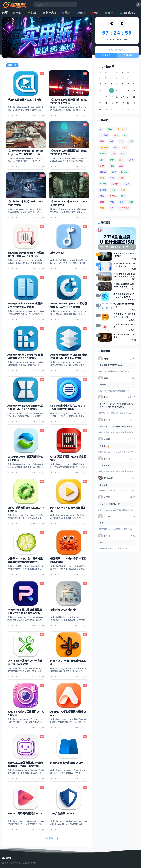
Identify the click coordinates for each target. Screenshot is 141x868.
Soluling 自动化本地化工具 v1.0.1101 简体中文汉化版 (68, 407)
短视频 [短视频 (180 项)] (103, 190)
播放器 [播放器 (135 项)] (103, 172)
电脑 (17, 13)
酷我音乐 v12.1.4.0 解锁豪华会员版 (120, 491)
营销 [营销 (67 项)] (102, 202)
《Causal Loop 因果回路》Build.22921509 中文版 (69, 101)
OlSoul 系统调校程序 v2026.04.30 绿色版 (26, 509)
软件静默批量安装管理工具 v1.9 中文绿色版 (125, 295)
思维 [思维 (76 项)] (131, 160)
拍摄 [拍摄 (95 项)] (112, 166)
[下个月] (134, 67)
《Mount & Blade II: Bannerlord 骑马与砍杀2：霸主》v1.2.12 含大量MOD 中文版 (125, 275)
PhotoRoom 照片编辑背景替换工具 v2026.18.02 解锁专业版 (25, 611)
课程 (96, 13)
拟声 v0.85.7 (57, 252)
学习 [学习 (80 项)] (125, 147)
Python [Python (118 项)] (122, 129)
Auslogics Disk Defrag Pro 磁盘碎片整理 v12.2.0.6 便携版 (25, 356)
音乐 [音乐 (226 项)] (112, 208)
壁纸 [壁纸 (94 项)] (116, 147)
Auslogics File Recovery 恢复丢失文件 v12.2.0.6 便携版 (25, 305)
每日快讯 (127, 13)
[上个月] (129, 67)
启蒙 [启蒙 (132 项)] (131, 141)
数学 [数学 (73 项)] (114, 172)
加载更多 (47, 838)
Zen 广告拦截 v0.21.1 (62, 814)
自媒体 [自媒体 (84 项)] (113, 196)
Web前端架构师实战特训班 (124, 305)
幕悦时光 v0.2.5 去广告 (63, 610)
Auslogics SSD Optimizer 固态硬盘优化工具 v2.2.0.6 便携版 (69, 305)
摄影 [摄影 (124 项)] (121, 166)
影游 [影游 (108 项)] (112, 160)
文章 (109, 13)
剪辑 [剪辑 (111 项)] (102, 141)
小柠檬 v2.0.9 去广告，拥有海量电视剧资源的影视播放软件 (25, 560)
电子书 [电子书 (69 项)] (103, 184)
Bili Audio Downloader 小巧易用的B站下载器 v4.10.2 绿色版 (26, 254)
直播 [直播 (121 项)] (127, 184)
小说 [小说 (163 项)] (114, 154)
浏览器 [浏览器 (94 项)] (124, 172)
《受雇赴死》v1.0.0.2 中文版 (124, 336)
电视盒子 (50, 13)
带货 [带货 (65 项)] (123, 154)
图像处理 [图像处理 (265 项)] (104, 147)
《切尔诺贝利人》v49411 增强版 (124, 255)
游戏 (66, 13)
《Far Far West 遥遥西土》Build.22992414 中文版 (69, 152)
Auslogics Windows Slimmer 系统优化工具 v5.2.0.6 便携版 (25, 407)
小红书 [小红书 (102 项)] (103, 154)
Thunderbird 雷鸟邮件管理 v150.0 (120, 510)
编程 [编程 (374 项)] (102, 196)
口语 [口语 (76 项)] (121, 141)
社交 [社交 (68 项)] (114, 190)
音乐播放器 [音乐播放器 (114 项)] (124, 208)
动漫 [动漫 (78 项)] (112, 141)
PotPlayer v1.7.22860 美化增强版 (68, 509)
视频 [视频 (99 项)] (112, 202)
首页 (5, 13)
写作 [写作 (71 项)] (125, 135)
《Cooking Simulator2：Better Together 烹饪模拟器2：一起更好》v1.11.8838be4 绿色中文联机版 (25, 156)
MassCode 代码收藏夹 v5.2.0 (67, 762)
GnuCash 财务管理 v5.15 (116, 548)
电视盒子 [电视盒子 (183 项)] (116, 184)
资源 (81, 13)
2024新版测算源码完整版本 (117, 371)
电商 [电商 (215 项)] (121, 178)
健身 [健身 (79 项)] (116, 135)
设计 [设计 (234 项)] (121, 202)
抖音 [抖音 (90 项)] (102, 166)
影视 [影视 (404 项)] (121, 160)
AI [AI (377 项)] (101, 129)
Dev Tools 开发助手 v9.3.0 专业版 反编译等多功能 (25, 662)
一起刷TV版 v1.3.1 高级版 (124, 326)
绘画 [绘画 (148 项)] (123, 190)
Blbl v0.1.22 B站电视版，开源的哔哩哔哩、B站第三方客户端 (25, 764)
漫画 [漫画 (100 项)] (112, 178)
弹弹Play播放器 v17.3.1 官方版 (24, 100)
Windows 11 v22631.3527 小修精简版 (124, 265)
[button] (138, 5)
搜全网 (128, 55)
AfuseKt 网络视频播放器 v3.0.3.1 (26, 814)
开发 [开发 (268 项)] (102, 160)
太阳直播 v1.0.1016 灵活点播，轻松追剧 (124, 316)
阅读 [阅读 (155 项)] (102, 208)
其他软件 (132, 299)
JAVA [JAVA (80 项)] (110, 129)
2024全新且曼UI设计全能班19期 (114, 247)
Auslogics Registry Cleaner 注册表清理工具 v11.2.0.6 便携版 (69, 356)
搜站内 (106, 55)
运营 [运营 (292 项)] (131, 202)
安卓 (32, 13)
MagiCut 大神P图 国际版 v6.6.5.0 (68, 662)
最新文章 (12, 65)
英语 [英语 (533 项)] (123, 196)
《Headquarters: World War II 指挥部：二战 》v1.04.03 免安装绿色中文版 (124, 285)
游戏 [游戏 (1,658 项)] (102, 178)
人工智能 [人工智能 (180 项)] (104, 135)
